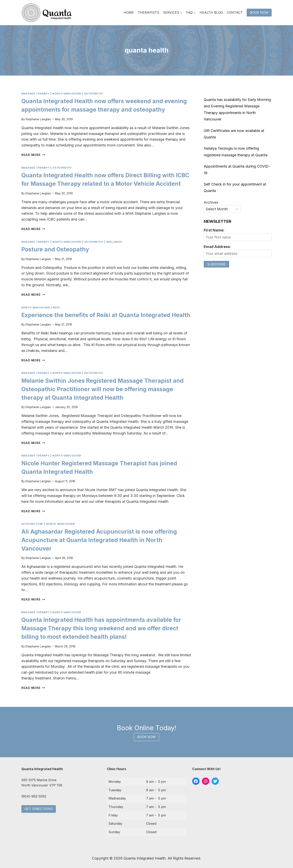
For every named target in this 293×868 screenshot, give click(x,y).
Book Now (259, 12)
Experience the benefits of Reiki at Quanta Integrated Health (106, 315)
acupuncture (32, 524)
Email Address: (217, 247)
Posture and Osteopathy (55, 249)
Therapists (149, 12)
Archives (211, 202)
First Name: (214, 230)
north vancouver (67, 94)
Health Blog (211, 12)
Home (129, 12)
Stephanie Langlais (38, 119)
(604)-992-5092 (34, 796)
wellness (114, 242)
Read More (33, 155)
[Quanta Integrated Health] (47, 13)
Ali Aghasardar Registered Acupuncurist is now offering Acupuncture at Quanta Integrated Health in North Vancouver (99, 540)
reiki (56, 307)
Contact (235, 12)
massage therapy (35, 94)
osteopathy (94, 94)
